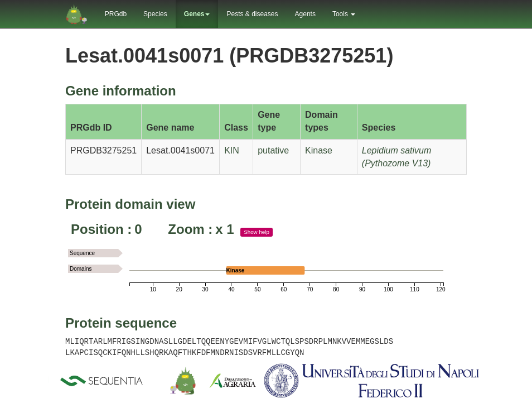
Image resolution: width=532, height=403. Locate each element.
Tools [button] (344, 14)
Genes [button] (197, 14)
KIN (232, 150)
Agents (305, 14)
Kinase (319, 150)
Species (155, 14)
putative (273, 150)
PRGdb (116, 14)
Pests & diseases (252, 14)
